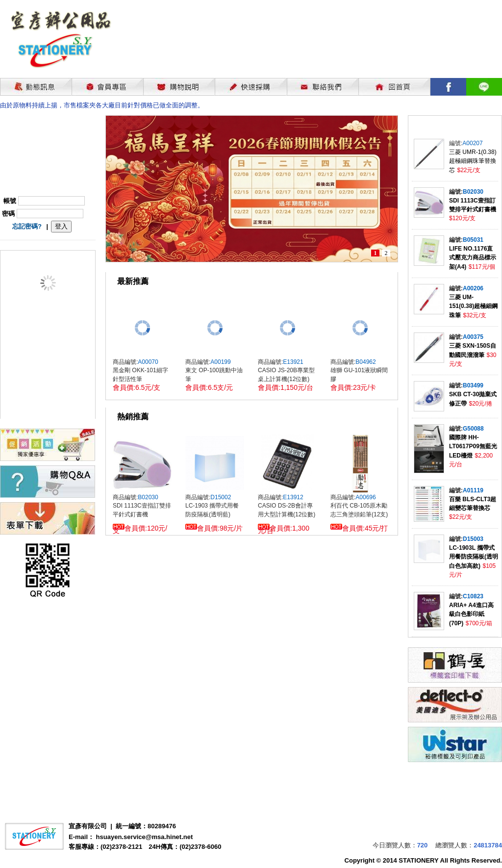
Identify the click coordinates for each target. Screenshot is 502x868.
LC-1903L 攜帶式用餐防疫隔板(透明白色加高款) (474, 557)
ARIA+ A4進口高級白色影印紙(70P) (471, 614)
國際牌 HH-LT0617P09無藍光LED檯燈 (473, 447)
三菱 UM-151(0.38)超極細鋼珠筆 (473, 306)
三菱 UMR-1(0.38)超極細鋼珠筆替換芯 (473, 161)
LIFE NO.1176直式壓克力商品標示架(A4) (473, 258)
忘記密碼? (27, 226)
